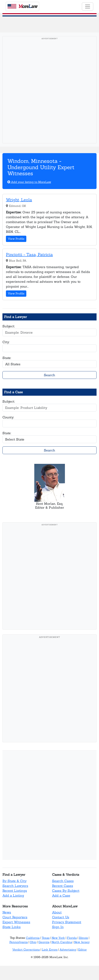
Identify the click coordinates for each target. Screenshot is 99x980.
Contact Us (61, 917)
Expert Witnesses (16, 922)
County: (8, 417)
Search (49, 375)
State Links (12, 927)
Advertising (68, 950)
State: (7, 358)
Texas (46, 938)
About (57, 912)
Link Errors (50, 950)
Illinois (83, 938)
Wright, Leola (19, 200)
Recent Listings (15, 891)
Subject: (9, 326)
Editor (82, 950)
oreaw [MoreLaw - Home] (22, 6)
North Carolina (62, 942)
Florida (72, 938)
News (7, 912)
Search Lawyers (15, 886)
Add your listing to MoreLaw (29, 182)
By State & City (14, 881)
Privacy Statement (67, 922)
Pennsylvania (19, 942)
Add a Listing (13, 895)
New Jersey (82, 942)
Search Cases (63, 881)
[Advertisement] (49, 91)
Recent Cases (63, 886)
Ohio (33, 942)
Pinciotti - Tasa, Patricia (29, 254)
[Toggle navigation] (88, 6)
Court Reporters (15, 917)
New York (58, 938)
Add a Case (61, 895)
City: (6, 342)
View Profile (16, 239)
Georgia (44, 942)
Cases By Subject (66, 891)
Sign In (58, 927)
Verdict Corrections (26, 950)
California (33, 938)
